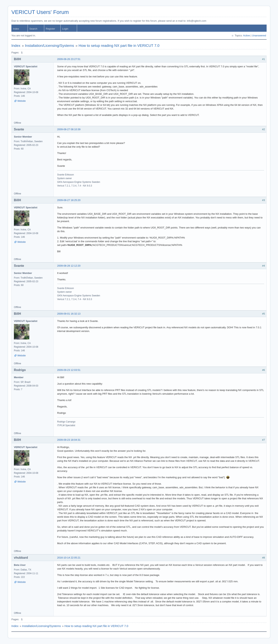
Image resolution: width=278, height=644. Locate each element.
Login (65, 29)
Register (50, 29)
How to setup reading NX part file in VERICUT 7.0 (119, 46)
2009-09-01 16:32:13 (69, 314)
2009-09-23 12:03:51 (69, 370)
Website (22, 101)
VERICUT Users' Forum (40, 12)
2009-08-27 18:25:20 (69, 200)
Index (16, 29)
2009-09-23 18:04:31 (69, 440)
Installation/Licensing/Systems (50, 46)
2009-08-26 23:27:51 (69, 59)
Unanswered (259, 35)
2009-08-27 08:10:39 (69, 129)
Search (33, 29)
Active (246, 35)
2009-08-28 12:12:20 (69, 266)
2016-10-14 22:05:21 (69, 558)
